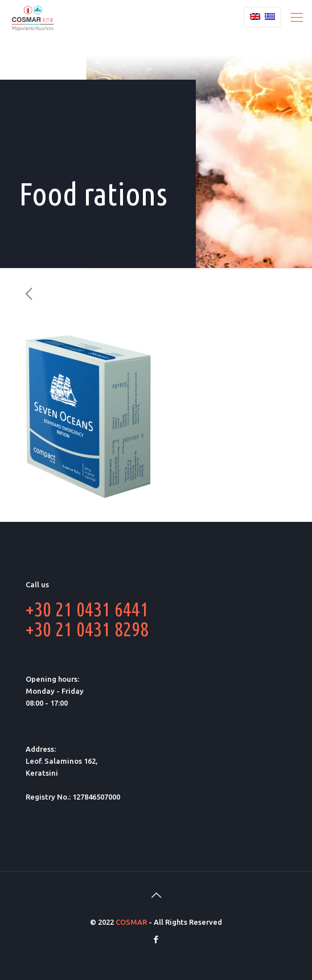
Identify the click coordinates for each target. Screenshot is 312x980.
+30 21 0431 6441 (87, 609)
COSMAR (131, 922)
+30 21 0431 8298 (87, 629)
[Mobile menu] (297, 17)
